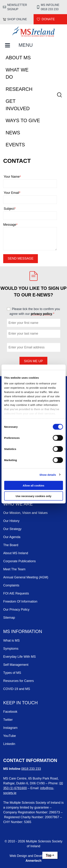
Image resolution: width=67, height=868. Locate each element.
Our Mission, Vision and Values (25, 513)
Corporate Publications (19, 561)
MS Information (23, 631)
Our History (11, 521)
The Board (11, 545)
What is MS (11, 641)
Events (15, 145)
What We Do (17, 74)
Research (19, 89)
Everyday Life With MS (19, 657)
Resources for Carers (18, 681)
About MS (18, 58)
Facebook (10, 712)
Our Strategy (12, 529)
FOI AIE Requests (16, 593)
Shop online (17, 19)
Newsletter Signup (17, 7)
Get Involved (18, 105)
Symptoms (11, 649)
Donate (48, 19)
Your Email (19, 193)
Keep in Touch (20, 703)
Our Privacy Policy (16, 610)
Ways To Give (23, 121)
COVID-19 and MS (17, 689)
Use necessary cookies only (33, 496)
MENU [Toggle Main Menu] (26, 45)
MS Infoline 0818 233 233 (50, 7)
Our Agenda (12, 537)
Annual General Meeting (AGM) (26, 577)
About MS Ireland (16, 553)
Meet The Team (14, 569)
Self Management (16, 665)
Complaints (11, 585)
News (13, 133)
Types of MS (12, 673)
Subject (17, 209)
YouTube (10, 736)
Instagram (10, 728)
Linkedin (9, 744)
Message (10, 225)
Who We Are (18, 504)
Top (49, 855)
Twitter (8, 720)
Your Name (19, 177)
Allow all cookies (33, 485)
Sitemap (9, 618)
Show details (48, 475)
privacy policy (41, 314)
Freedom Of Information (20, 601)
